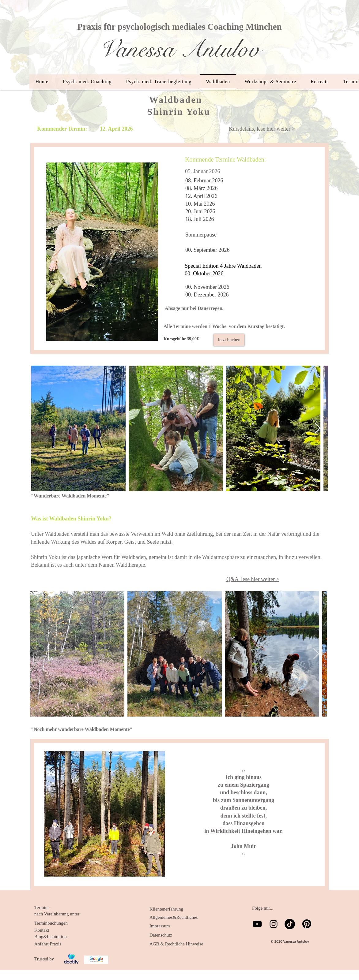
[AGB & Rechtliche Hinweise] (176, 944)
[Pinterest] (307, 924)
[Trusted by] (46, 959)
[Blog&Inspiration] (55, 937)
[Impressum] (170, 926)
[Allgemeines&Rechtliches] (174, 917)
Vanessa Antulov (179, 49)
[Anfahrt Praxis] (55, 944)
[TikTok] (290, 924)
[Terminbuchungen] (55, 923)
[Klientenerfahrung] (170, 909)
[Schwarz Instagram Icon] (274, 924)
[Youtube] (257, 924)
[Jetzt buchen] (229, 340)
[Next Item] (317, 429)
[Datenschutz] (170, 935)
